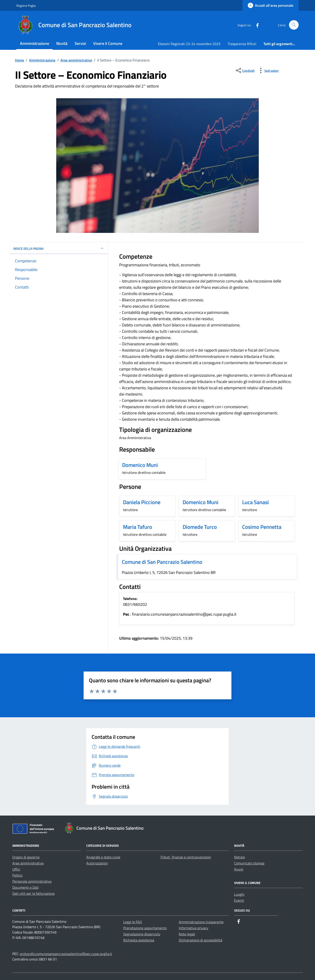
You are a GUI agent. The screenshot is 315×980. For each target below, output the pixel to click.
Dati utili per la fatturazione (33, 893)
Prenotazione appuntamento (145, 928)
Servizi (80, 43)
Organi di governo (26, 857)
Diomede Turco (200, 527)
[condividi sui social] (245, 70)
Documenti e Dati (26, 887)
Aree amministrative (28, 863)
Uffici (16, 869)
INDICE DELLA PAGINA (59, 248)
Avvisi (239, 869)
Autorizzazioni (97, 863)
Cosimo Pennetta (262, 527)
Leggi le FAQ (133, 922)
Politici (17, 875)
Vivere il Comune (108, 43)
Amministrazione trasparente (201, 922)
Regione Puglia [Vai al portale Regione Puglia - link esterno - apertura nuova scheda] (26, 5)
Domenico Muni (140, 465)
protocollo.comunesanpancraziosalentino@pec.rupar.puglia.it (66, 954)
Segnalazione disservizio (142, 934)
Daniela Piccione (142, 502)
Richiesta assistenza (139, 940)
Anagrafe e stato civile (103, 857)
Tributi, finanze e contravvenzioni (186, 857)
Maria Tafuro (138, 527)
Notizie (239, 857)
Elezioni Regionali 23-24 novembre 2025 (189, 44)
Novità (62, 43)
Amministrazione (35, 43)
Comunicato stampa (249, 863)
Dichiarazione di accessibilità (201, 940)
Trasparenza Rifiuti (242, 44)
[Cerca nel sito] (294, 25)
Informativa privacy (194, 928)
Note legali (187, 934)
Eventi (239, 900)
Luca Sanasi (256, 502)
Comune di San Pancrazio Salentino (162, 562)
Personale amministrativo (32, 881)
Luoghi (239, 894)
